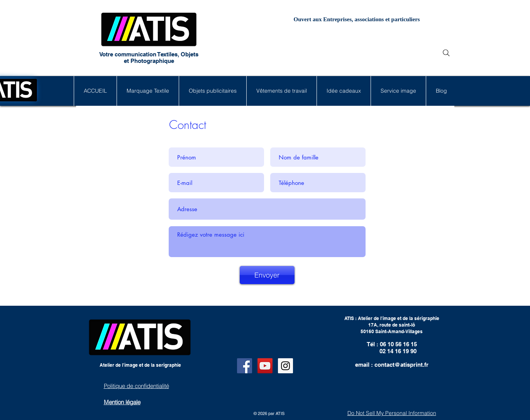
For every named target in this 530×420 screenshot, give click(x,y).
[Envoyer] (267, 275)
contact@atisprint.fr (401, 365)
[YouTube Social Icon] (265, 366)
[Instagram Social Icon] (285, 366)
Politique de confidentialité (136, 386)
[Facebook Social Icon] (245, 366)
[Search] (446, 53)
